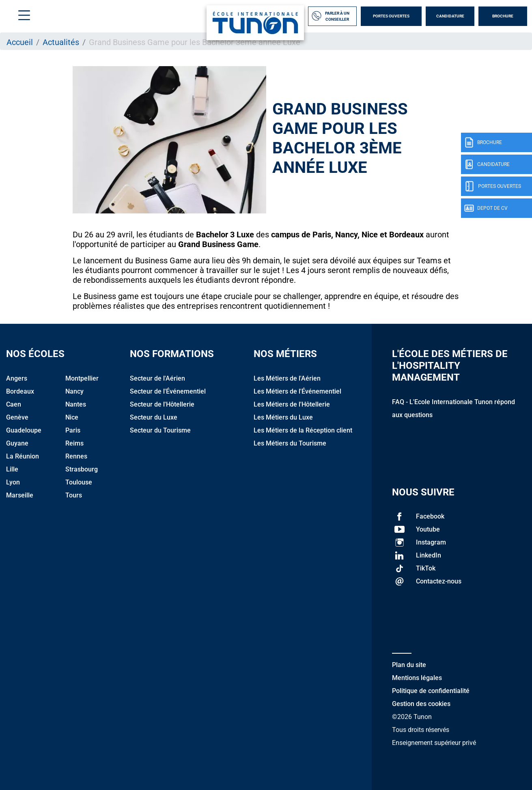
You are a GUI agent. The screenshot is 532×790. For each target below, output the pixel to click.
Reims (74, 443)
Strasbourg (82, 469)
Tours (74, 495)
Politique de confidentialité (431, 691)
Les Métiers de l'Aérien (287, 378)
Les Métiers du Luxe (283, 417)
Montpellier (82, 378)
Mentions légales (417, 678)
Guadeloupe (24, 430)
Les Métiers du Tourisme (290, 443)
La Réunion (23, 456)
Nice (72, 417)
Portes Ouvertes (391, 16)
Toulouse (79, 482)
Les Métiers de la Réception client (303, 430)
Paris (73, 430)
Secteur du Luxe (154, 417)
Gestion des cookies (421, 704)
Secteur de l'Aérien (157, 378)
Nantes (76, 404)
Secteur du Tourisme (160, 430)
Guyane (17, 443)
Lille (12, 469)
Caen (14, 404)
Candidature (450, 16)
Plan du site (409, 665)
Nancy (74, 391)
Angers (17, 378)
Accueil (20, 42)
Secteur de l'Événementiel (168, 391)
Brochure (503, 16)
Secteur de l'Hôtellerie (162, 404)
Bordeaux (20, 391)
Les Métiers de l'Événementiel (297, 391)
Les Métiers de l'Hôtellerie (292, 404)
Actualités (61, 42)
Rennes (76, 456)
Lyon (13, 482)
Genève (17, 417)
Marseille (20, 495)
